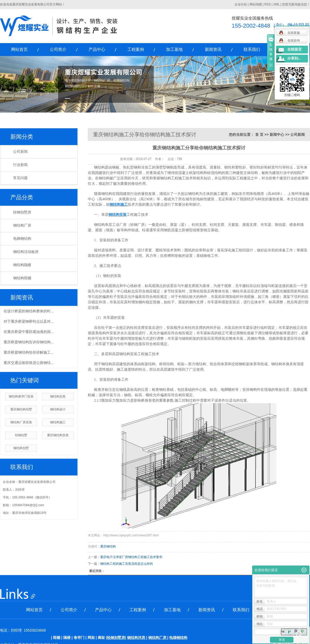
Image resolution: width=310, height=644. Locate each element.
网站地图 (256, 4)
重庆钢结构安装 (58, 435)
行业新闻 (20, 165)
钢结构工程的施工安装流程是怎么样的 (127, 564)
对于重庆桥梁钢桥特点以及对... (29, 321)
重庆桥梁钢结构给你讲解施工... (29, 352)
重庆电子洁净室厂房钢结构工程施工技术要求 (131, 557)
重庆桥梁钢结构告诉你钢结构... (29, 342)
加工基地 (174, 49)
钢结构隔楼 (22, 265)
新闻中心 (277, 134)
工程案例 (136, 49)
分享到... (294, 58)
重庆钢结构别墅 (21, 409)
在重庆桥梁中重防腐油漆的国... (29, 332)
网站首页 (19, 49)
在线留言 (295, 49)
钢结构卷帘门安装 (21, 396)
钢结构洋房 (136, 638)
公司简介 (58, 49)
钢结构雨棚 (22, 278)
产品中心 (97, 49)
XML (276, 4)
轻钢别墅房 (22, 212)
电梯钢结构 (22, 239)
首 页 (259, 134)
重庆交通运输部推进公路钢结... (29, 363)
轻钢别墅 (21, 435)
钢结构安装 (58, 396)
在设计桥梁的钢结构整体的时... (29, 311)
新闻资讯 (213, 49)
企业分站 (241, 4)
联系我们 (252, 49)
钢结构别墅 (21, 448)
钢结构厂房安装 (21, 422)
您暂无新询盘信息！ (296, 4)
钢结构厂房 (22, 225)
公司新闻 (20, 152)
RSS (268, 4)
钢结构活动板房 (26, 252)
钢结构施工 (58, 422)
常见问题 (20, 178)
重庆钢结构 (108, 546)
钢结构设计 (58, 409)
